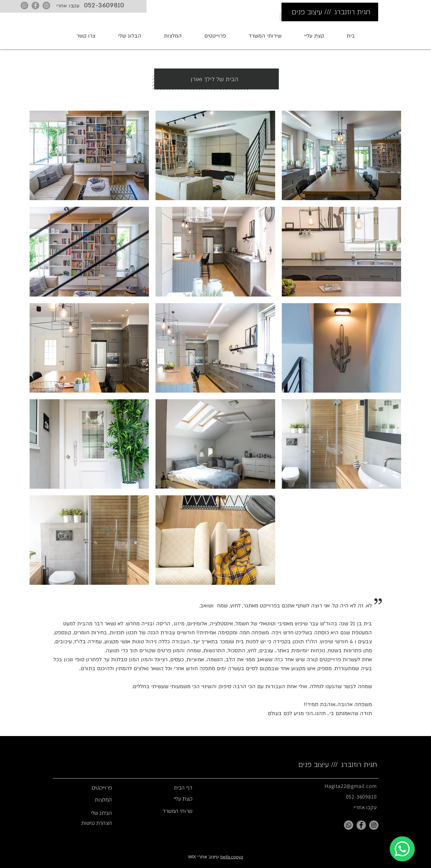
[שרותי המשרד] (167, 811)
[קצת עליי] (167, 799)
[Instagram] (46, 5)
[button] (265, 36)
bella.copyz (232, 857)
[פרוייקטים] (87, 788)
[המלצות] (87, 800)
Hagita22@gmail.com (351, 786)
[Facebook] (35, 5)
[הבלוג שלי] (87, 813)
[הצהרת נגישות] (87, 823)
